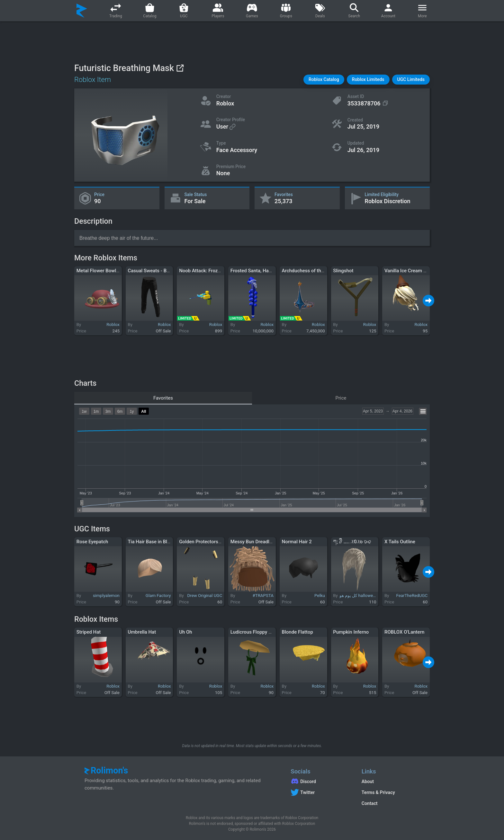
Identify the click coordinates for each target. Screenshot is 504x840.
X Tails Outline (400, 542)
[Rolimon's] (82, 11)
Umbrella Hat (142, 632)
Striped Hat (89, 632)
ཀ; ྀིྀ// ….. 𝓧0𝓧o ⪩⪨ (352, 542)
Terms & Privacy (378, 792)
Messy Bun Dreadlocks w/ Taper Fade (271, 542)
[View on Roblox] (180, 68)
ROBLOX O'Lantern (404, 632)
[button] (324, 80)
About (368, 781)
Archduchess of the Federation (315, 271)
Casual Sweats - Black (151, 271)
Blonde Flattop (297, 632)
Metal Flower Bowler (99, 271)
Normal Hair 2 (297, 542)
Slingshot (343, 271)
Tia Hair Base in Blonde (153, 542)
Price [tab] (341, 398)
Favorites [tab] (163, 398)
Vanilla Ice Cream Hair (408, 271)
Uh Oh (186, 632)
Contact (370, 803)
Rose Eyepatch (92, 542)
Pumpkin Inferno (351, 632)
